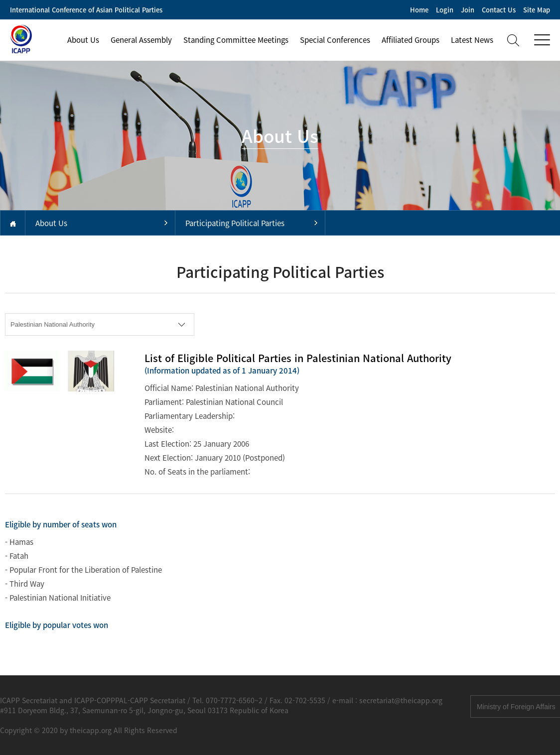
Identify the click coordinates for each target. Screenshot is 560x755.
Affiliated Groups (411, 40)
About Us (83, 40)
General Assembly (141, 40)
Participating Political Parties (235, 223)
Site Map (537, 10)
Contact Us (499, 10)
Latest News (472, 40)
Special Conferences (335, 40)
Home (419, 10)
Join (468, 10)
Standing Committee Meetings (236, 40)
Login (445, 10)
